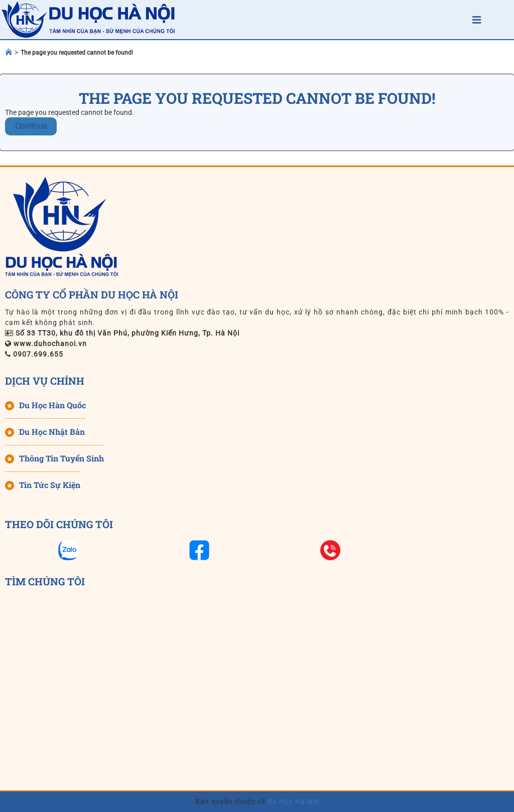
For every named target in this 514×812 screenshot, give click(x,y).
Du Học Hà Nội (292, 801)
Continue (31, 126)
